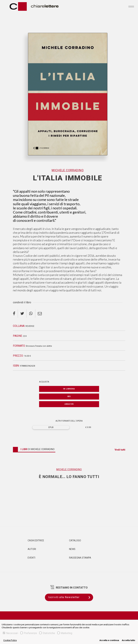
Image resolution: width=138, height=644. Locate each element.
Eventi (31, 558)
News (72, 549)
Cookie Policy (10, 640)
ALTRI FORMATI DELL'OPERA (69, 421)
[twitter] (22, 314)
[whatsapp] (31, 314)
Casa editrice (36, 540)
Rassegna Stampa (80, 558)
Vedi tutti (120, 450)
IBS (69, 396)
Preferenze (29, 633)
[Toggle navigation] (131, 6)
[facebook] (15, 314)
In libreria (69, 389)
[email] (40, 314)
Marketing (65, 633)
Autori (32, 549)
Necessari (10, 633)
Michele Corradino (68, 170)
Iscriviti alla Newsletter (71, 597)
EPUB (51, 427)
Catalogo (75, 540)
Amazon (69, 404)
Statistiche (47, 633)
